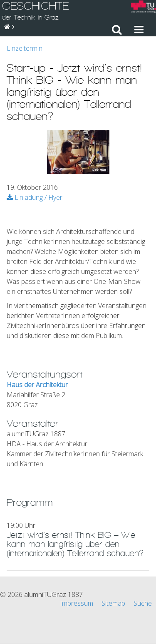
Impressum (77, 603)
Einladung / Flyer (35, 197)
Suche (143, 603)
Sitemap (113, 603)
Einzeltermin (25, 48)
